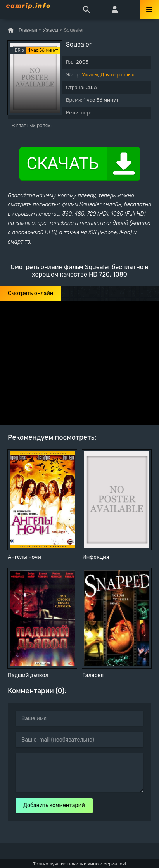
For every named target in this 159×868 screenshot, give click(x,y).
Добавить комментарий (54, 805)
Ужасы (90, 75)
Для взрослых (117, 75)
